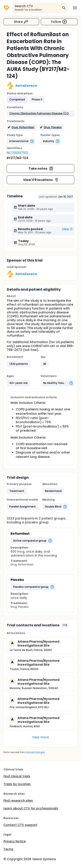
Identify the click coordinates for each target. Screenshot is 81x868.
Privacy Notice (15, 841)
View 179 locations (41, 180)
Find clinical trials (17, 776)
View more (40, 737)
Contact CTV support (20, 825)
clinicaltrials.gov (35, 752)
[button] (40, 113)
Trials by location (17, 784)
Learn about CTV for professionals (31, 808)
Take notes (41, 169)
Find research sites (18, 801)
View (67, 229)
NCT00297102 (17, 153)
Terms (8, 849)
